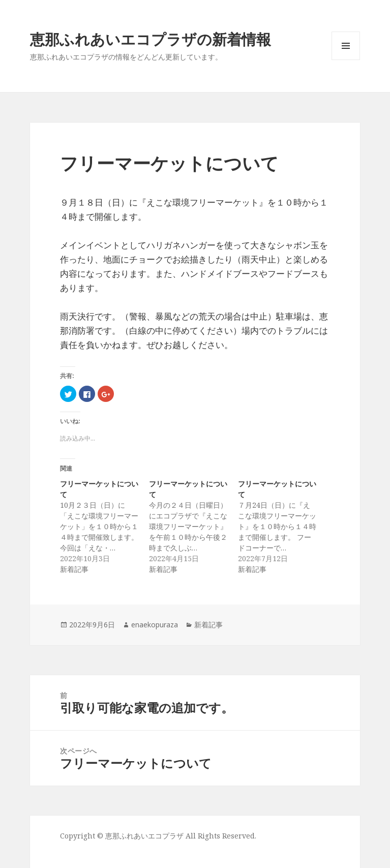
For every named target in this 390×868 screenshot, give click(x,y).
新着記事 (208, 625)
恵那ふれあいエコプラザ (144, 836)
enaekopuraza (155, 625)
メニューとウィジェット (346, 60)
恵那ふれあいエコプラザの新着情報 (151, 39)
